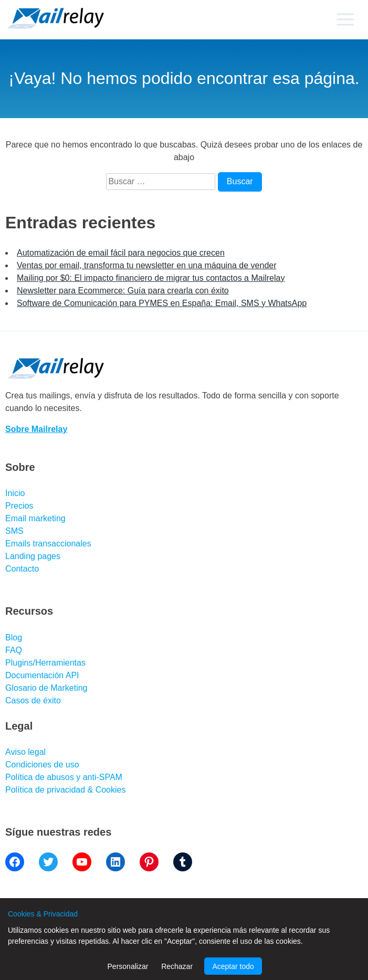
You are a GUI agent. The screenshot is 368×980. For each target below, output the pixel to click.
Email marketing (35, 518)
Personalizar (128, 966)
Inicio (15, 493)
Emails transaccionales (48, 544)
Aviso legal (25, 752)
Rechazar (177, 966)
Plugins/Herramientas (45, 663)
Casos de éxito (33, 700)
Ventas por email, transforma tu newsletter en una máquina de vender (147, 265)
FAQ (14, 650)
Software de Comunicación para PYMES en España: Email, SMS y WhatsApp (162, 303)
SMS (14, 531)
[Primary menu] (345, 19)
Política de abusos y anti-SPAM (64, 777)
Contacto (22, 569)
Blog (14, 637)
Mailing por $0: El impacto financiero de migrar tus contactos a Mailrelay (151, 278)
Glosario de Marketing (46, 688)
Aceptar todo (233, 966)
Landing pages (33, 556)
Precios (19, 506)
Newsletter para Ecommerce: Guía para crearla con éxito (123, 291)
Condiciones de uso (42, 765)
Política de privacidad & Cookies (65, 790)
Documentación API (42, 675)
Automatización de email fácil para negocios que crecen (121, 253)
